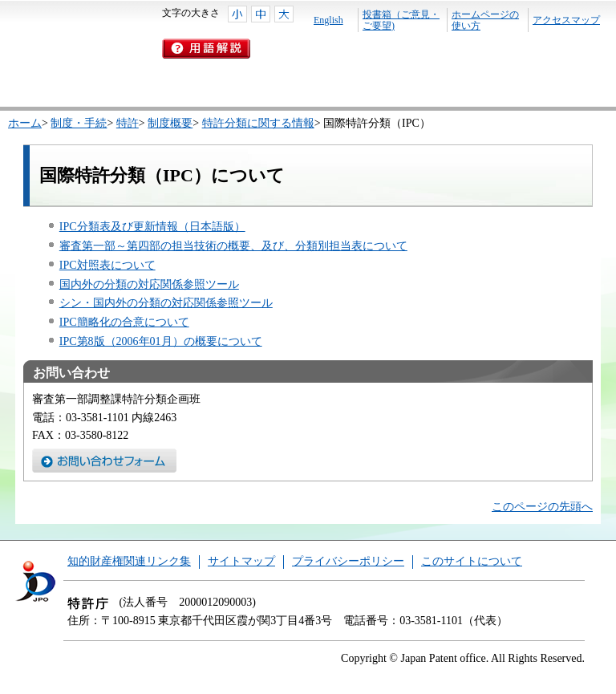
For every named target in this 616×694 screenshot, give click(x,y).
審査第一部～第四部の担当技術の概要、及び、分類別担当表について (233, 246)
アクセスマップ (566, 20)
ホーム (25, 123)
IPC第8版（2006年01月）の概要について (161, 341)
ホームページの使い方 (485, 20)
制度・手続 (79, 123)
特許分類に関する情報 (258, 123)
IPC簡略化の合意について (124, 322)
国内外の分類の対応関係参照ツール (149, 284)
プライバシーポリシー (348, 561)
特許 (128, 123)
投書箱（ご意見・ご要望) (401, 20)
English (328, 20)
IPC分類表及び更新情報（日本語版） (152, 227)
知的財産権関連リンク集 (129, 561)
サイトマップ (241, 561)
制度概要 (170, 123)
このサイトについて (472, 561)
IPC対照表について (107, 265)
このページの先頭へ (542, 507)
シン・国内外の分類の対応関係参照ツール (166, 303)
